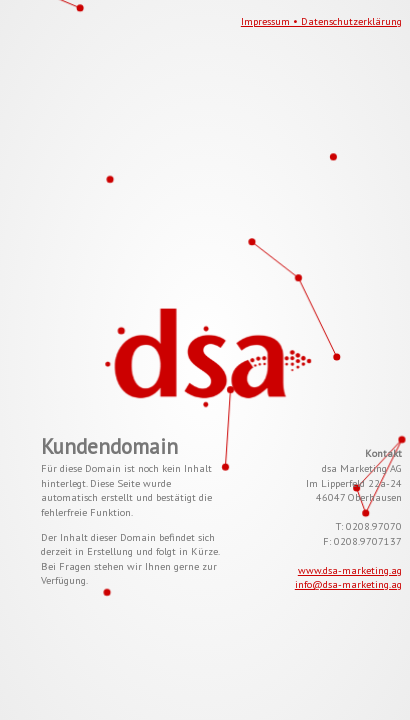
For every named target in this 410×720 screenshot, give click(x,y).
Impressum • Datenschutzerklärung (321, 21)
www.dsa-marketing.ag (350, 570)
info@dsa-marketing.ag (348, 584)
